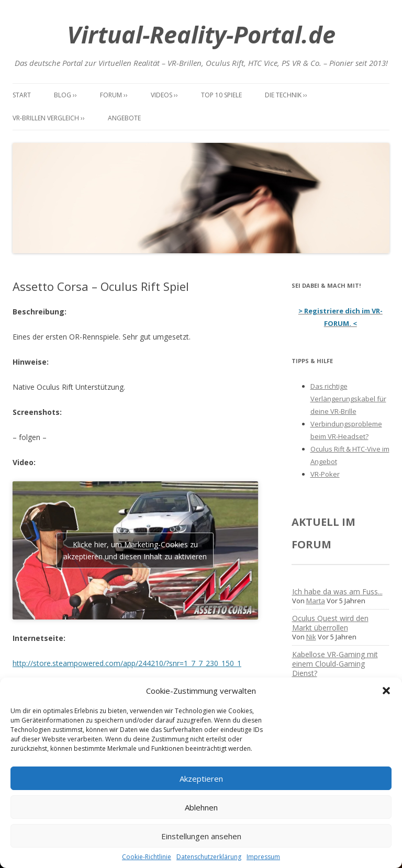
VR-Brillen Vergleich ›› (49, 118)
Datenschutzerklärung (209, 857)
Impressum (263, 857)
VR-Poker (325, 474)
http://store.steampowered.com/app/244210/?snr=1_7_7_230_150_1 (127, 663)
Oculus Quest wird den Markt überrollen (330, 623)
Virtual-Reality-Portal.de (201, 34)
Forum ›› (114, 95)
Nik (311, 637)
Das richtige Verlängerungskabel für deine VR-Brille (348, 399)
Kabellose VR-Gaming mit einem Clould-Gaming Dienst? (335, 664)
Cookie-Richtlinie (147, 857)
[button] (386, 691)
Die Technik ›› (286, 95)
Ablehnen (201, 807)
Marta (316, 601)
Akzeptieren (201, 779)
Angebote (124, 118)
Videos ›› (164, 95)
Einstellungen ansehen (201, 836)
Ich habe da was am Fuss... (337, 591)
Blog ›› (65, 95)
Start (22, 95)
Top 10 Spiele (221, 95)
